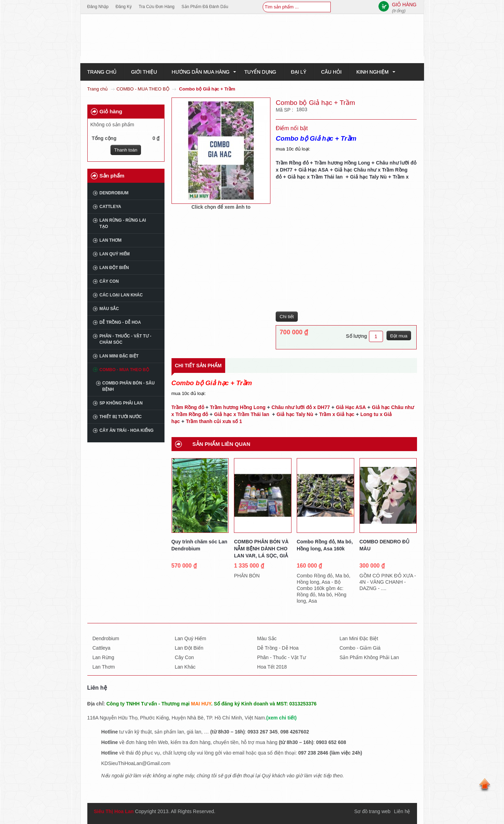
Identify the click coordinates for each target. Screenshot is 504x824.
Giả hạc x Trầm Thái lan (316, 177)
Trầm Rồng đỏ (293, 163)
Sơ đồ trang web (372, 811)
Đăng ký (124, 7)
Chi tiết (287, 317)
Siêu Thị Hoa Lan (114, 811)
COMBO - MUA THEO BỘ (143, 89)
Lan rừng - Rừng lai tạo (123, 223)
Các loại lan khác (121, 295)
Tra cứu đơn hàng (157, 7)
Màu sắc (109, 309)
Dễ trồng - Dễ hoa (120, 322)
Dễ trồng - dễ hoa (278, 648)
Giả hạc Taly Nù (368, 177)
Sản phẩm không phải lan (369, 657)
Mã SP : (285, 110)
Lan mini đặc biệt (119, 356)
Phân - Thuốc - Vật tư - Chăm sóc (126, 339)
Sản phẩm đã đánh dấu (205, 7)
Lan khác (185, 667)
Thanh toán (126, 150)
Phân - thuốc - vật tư (281, 657)
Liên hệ (402, 811)
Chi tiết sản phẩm (198, 366)
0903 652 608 (331, 742)
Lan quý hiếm (115, 254)
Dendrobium (114, 193)
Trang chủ (98, 89)
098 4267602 (295, 732)
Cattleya (110, 207)
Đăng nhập (98, 7)
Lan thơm (111, 240)
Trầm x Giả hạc (337, 414)
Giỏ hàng (111, 111)
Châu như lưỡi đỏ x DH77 (301, 407)
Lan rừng (103, 657)
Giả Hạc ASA (314, 170)
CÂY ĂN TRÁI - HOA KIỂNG (127, 430)
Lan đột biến (114, 268)
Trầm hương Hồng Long (342, 163)
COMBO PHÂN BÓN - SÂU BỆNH (129, 386)
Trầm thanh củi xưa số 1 (214, 421)
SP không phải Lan (121, 403)
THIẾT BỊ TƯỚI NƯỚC (121, 417)
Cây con (109, 281)
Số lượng (356, 336)
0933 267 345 (263, 732)
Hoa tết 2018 (272, 667)
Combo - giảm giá (360, 648)
